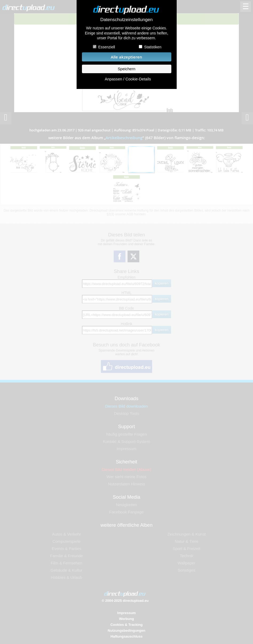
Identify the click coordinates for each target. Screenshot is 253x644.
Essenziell (107, 47)
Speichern (127, 69)
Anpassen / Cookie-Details (128, 79)
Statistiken (153, 47)
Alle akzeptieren (127, 57)
